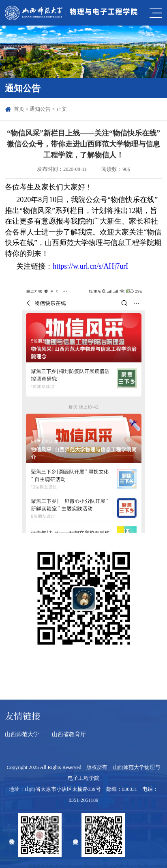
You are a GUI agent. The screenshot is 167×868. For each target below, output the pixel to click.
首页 (19, 109)
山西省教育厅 (69, 734)
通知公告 (40, 109)
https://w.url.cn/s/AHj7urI (90, 266)
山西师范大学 (22, 734)
